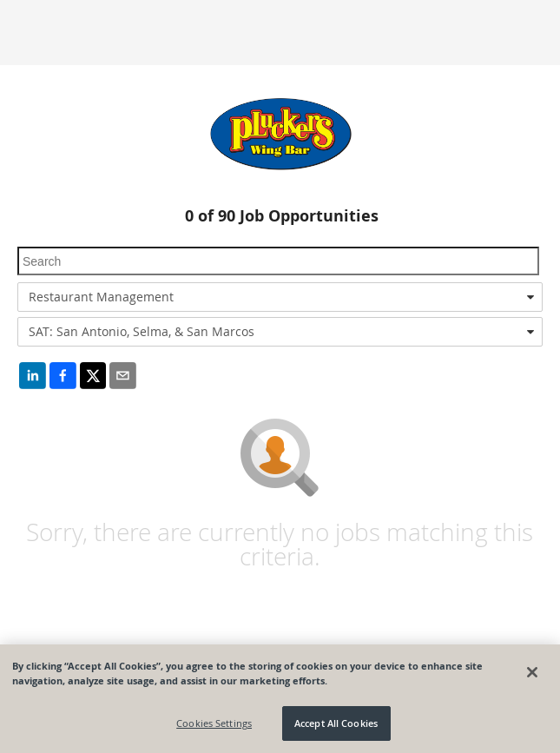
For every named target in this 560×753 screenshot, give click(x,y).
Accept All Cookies (336, 723)
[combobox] (280, 297)
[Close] (532, 672)
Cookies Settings (214, 723)
